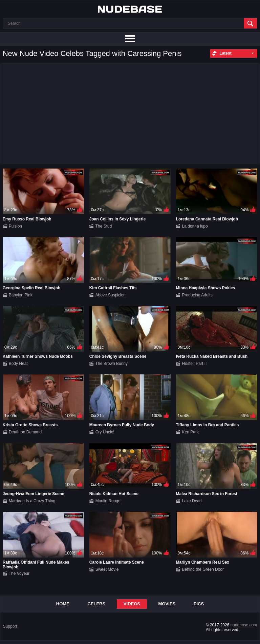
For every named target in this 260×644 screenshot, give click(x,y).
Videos (132, 604)
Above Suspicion (111, 295)
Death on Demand (25, 432)
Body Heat (18, 364)
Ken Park (190, 432)
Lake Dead (192, 501)
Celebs (96, 604)
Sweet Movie (107, 569)
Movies (167, 604)
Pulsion (15, 226)
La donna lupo (195, 226)
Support (10, 626)
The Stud (104, 226)
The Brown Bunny (112, 364)
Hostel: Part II (194, 364)
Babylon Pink (21, 295)
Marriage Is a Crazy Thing (32, 501)
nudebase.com (244, 625)
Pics (199, 604)
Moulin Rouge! (109, 501)
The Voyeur (19, 573)
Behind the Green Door (203, 569)
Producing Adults (197, 295)
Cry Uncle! (105, 432)
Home (63, 604)
